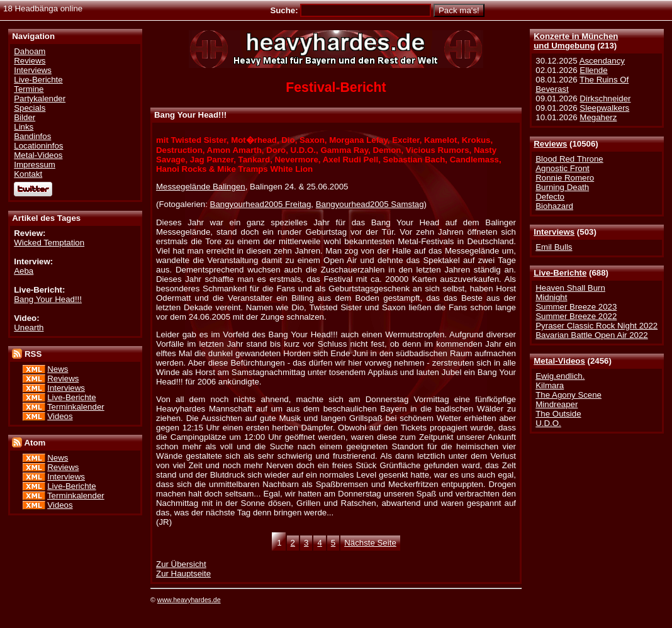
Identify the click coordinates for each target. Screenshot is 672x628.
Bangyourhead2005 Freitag (261, 204)
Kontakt (28, 174)
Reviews (550, 144)
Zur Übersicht (181, 564)
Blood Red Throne (569, 159)
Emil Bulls (554, 247)
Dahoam (30, 51)
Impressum (35, 165)
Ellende (593, 70)
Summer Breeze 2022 (576, 316)
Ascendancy (602, 61)
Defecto (550, 197)
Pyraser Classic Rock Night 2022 (596, 326)
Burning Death (562, 187)
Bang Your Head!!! (48, 299)
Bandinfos (32, 136)
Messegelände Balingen (201, 187)
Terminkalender (76, 407)
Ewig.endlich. (560, 376)
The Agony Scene (568, 395)
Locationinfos (38, 146)
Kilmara (550, 385)
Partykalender (40, 98)
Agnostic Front (563, 168)
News (58, 369)
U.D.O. (548, 423)
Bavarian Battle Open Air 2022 (591, 335)
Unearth (29, 328)
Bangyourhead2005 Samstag (370, 204)
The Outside (558, 414)
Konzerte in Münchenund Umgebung (576, 41)
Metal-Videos (559, 361)
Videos (60, 416)
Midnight (551, 297)
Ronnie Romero (565, 178)
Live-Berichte (560, 273)
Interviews (554, 232)
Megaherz (598, 117)
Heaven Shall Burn (570, 288)
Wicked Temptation (49, 243)
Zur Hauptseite (183, 574)
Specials (30, 108)
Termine (29, 89)
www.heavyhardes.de (189, 600)
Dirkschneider (605, 98)
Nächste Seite (370, 543)
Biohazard (554, 206)
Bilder (25, 117)
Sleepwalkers (604, 108)
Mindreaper (557, 404)
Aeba (24, 271)
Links (24, 127)
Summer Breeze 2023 (576, 307)
